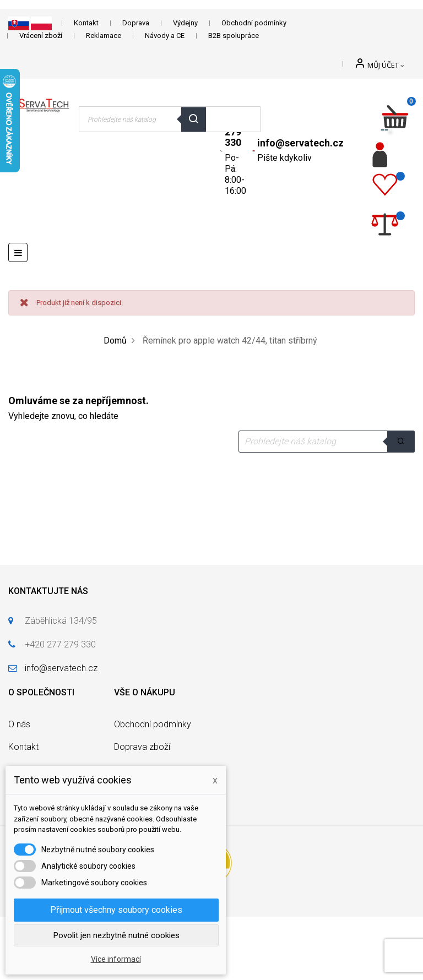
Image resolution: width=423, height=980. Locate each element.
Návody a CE (165, 36)
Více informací (116, 959)
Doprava (136, 23)
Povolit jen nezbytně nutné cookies (116, 935)
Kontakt (86, 23)
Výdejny (185, 23)
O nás (19, 724)
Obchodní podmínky (254, 23)
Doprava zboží (142, 747)
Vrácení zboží (41, 36)
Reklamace (104, 36)
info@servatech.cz (300, 143)
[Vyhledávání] (327, 442)
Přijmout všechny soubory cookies (116, 910)
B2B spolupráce (234, 36)
